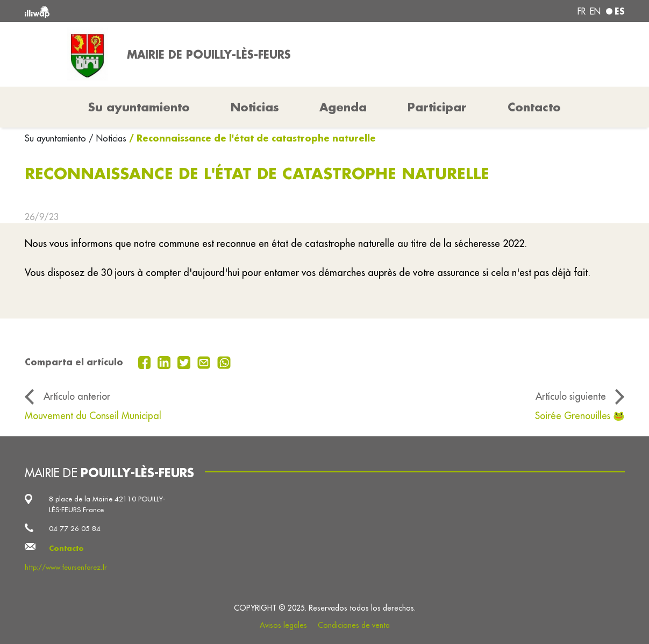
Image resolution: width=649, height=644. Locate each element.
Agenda (343, 107)
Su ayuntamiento (57, 138)
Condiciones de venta (354, 625)
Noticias (255, 107)
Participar (437, 107)
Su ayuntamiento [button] (139, 107)
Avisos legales (283, 625)
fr (582, 11)
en (595, 11)
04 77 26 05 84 (75, 528)
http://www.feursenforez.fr (66, 567)
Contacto (534, 107)
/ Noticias (108, 138)
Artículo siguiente (571, 396)
